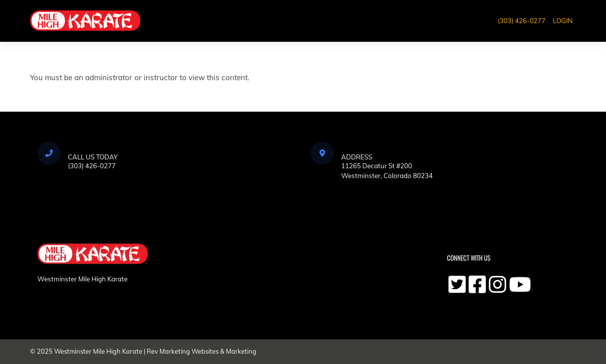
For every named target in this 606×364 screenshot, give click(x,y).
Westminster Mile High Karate (98, 351)
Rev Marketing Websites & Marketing (202, 351)
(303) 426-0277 (522, 21)
